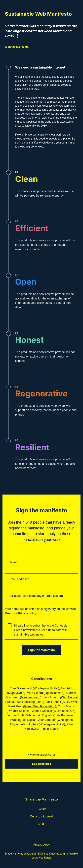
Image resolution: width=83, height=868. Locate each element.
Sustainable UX (64, 711)
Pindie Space (49, 729)
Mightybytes (16, 693)
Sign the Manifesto (17, 47)
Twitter (41, 809)
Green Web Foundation (40, 706)
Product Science (19, 711)
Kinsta (48, 858)
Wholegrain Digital (46, 688)
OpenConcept (54, 693)
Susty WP (69, 702)
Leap (40, 702)
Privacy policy (27, 613)
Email (41, 824)
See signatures (41, 764)
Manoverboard (31, 697)
